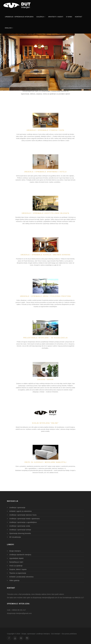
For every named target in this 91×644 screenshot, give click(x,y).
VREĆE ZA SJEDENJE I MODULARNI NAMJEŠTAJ (45, 461)
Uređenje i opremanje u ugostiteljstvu (23, 522)
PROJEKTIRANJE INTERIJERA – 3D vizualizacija (45, 337)
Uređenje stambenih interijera (20, 555)
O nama (69, 17)
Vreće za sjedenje (16, 566)
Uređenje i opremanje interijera (19, 17)
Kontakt (79, 17)
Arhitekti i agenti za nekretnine (20, 511)
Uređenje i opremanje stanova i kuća (45, 129)
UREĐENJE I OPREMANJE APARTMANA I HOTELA (45, 171)
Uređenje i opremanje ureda (20, 526)
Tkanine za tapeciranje (18, 573)
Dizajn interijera (15, 551)
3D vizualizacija (15, 537)
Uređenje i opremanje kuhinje (20, 530)
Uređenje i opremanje (17, 507)
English (9, 28)
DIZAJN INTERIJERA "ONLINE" (45, 422)
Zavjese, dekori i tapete (18, 569)
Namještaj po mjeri (16, 562)
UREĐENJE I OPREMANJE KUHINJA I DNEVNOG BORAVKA (45, 254)
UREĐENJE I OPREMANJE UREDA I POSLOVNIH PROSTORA (45, 295)
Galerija (41, 17)
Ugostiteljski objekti (16, 558)
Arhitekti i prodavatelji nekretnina (21, 577)
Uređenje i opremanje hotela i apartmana (24, 519)
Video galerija (14, 580)
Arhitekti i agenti (56, 17)
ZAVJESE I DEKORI (45, 379)
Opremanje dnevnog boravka (20, 533)
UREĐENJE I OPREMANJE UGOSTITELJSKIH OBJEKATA (45, 212)
